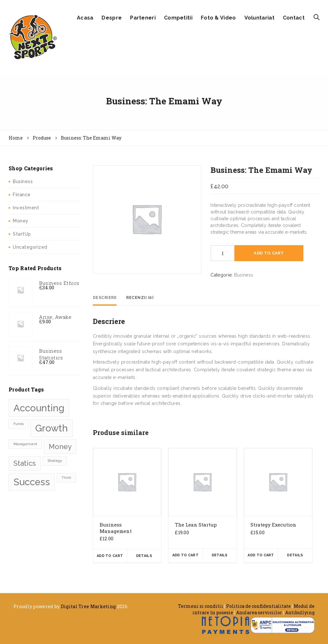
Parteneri (143, 18)
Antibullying (300, 612)
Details (144, 556)
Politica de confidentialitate (258, 606)
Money (21, 221)
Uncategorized (30, 247)
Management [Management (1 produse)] (25, 444)
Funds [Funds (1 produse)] (19, 424)
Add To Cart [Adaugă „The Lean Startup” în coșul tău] (185, 555)
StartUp (22, 234)
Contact (294, 18)
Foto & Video (218, 18)
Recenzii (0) (140, 298)
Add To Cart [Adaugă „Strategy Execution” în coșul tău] (261, 555)
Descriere (105, 298)
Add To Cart (269, 253)
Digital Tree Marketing (88, 606)
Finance (22, 195)
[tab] (105, 298)
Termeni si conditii (201, 606)
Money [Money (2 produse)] (60, 447)
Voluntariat (259, 18)
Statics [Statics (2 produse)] (25, 463)
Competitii (178, 18)
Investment (26, 208)
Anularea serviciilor (259, 612)
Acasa (85, 18)
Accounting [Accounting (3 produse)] (39, 408)
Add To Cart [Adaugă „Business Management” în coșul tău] (110, 556)
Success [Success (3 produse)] (32, 482)
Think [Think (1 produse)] (66, 478)
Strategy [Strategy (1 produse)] (55, 461)
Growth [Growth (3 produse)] (52, 428)
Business (23, 181)
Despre (112, 18)
